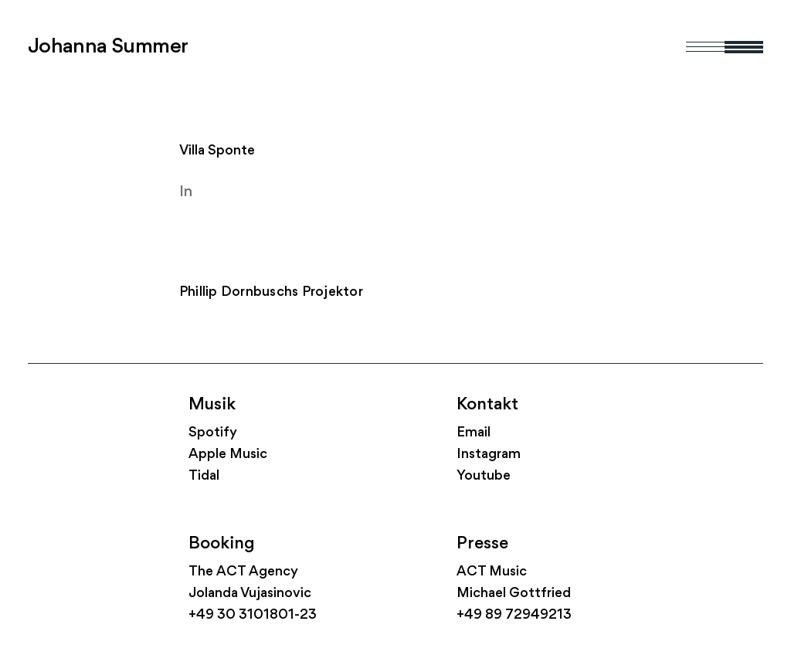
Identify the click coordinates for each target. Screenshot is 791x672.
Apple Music (228, 455)
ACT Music (492, 572)
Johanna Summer (108, 47)
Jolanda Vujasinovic (250, 594)
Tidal (204, 476)
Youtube (484, 476)
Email (474, 433)
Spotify (213, 433)
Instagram (489, 455)
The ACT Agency (243, 572)
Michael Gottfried (514, 594)
